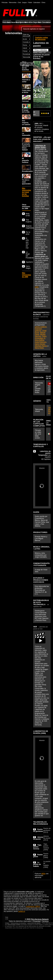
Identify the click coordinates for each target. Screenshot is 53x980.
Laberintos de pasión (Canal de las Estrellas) (41, 57)
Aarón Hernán (40, 344)
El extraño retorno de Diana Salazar (26, 144)
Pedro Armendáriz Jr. (41, 337)
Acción (25, 39)
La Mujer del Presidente (28, 255)
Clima (43, 2)
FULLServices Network (40, 919)
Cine (31, 22)
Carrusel (26, 99)
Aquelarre (28, 262)
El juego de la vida (26, 108)
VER (40, 628)
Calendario (37, 2)
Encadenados (26, 168)
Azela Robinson (41, 342)
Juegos (24, 2)
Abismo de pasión (38, 838)
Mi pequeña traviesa (26, 158)
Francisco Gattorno (38, 330)
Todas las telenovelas (26, 35)
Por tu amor (28, 233)
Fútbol (30, 2)
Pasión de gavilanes (38, 830)
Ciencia (44, 22)
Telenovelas (13, 2)
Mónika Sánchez (40, 335)
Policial (25, 51)
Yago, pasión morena (37, 847)
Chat (19, 2)
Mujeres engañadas (28, 227)
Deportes (35, 22)
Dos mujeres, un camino (26, 120)
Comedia (26, 42)
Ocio (40, 22)
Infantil (49, 22)
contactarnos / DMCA (33, 906)
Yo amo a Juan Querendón (26, 179)
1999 (37, 287)
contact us (22, 911)
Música (26, 22)
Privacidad (37, 921)
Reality (18, 22)
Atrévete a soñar (26, 78)
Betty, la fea (28, 215)
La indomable (26, 132)
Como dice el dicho (26, 89)
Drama (25, 45)
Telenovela (26, 57)
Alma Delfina (39, 340)
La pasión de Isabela (37, 864)
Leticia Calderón (41, 327)
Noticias (22, 22)
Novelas (13, 22)
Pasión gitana (38, 856)
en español (44, 454)
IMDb (43, 874)
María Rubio (39, 348)
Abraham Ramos (41, 346)
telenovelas (13, 33)
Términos (45, 921)
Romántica (26, 54)
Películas (5, 22)
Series (9, 22)
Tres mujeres (28, 221)
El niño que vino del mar (27, 243)
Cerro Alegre (28, 267)
